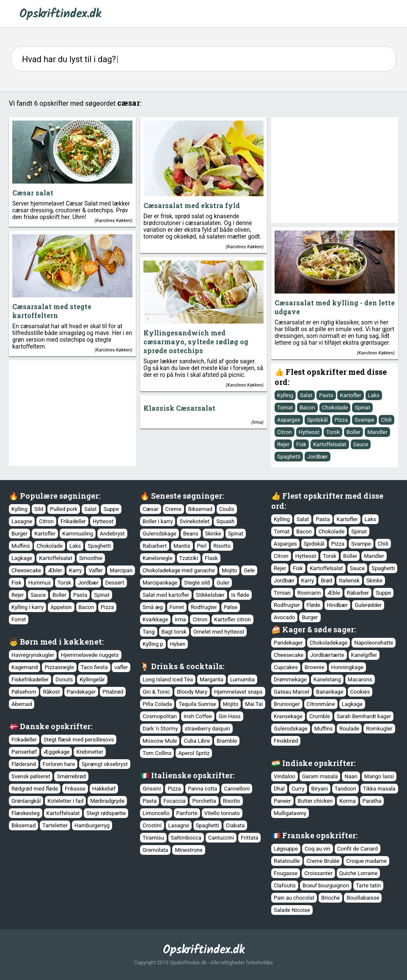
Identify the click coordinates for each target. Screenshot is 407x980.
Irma (258, 422)
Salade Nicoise (292, 910)
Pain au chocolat (294, 898)
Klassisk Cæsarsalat (179, 408)
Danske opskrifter (55, 726)
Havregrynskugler (33, 655)
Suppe (111, 509)
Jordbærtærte (327, 655)
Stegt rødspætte (106, 813)
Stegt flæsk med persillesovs (79, 740)
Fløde (313, 605)
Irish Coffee (198, 716)
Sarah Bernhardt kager (364, 716)
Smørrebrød (71, 776)
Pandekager (288, 643)
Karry (75, 570)
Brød (326, 581)
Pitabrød (113, 692)
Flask (211, 558)
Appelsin (61, 607)
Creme (173, 509)
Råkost (51, 692)
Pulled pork (64, 509)
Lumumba (242, 679)
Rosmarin (309, 593)
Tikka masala (379, 789)
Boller (353, 432)
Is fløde (240, 595)
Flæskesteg (26, 813)
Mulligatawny (290, 813)
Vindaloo (285, 776)
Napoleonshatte (374, 643)
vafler (121, 667)
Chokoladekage (329, 643)
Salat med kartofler (166, 595)
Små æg (153, 607)
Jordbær (318, 457)
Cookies (360, 692)
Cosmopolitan (160, 716)
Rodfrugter (204, 607)
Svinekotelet (194, 521)
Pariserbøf (24, 752)
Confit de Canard (358, 849)
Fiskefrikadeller (30, 679)
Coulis (227, 509)
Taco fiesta (94, 667)
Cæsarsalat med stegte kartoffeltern (52, 311)
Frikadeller (73, 521)
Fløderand (24, 764)
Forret (19, 619)
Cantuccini (221, 838)
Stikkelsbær (210, 595)
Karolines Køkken (113, 221)
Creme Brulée (323, 861)
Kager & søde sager (318, 629)
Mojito (230, 570)
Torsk (333, 432)
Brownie (315, 667)
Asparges (289, 420)
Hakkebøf (104, 789)
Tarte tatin (368, 885)
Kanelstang (327, 679)
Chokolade (335, 408)
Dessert (115, 583)
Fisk (301, 444)
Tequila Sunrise (197, 704)
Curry (298, 789)
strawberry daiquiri (208, 729)
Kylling (285, 395)
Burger (19, 534)
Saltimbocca (186, 838)
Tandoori (345, 789)
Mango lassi (379, 776)
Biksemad (200, 509)
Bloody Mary (192, 692)
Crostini (152, 825)
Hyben (178, 644)
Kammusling (78, 534)
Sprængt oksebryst (105, 764)
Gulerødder (368, 605)
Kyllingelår (92, 679)
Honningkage (348, 667)
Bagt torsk (174, 632)
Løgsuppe (286, 849)
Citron (285, 432)
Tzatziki (189, 558)
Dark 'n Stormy (160, 729)
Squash (225, 521)
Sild (39, 509)
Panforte (187, 813)
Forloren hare (59, 764)
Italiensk (349, 581)
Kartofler (350, 395)
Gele (249, 570)
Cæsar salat (33, 193)
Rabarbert (155, 546)
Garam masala (320, 776)
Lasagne (22, 521)
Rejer (283, 444)
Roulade (349, 729)
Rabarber (358, 593)
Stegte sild (197, 583)
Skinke (213, 534)
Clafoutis (285, 885)
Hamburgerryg (92, 825)
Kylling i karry (27, 607)
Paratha (372, 801)
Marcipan (121, 570)
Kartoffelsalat (330, 444)
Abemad (22, 704)
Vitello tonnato (222, 813)
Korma (347, 801)
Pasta (326, 395)
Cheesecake (26, 570)
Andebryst (112, 534)
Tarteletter (55, 825)
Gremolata (155, 850)
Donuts (64, 679)
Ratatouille (287, 861)
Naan (351, 776)
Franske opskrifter (319, 835)
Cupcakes (286, 667)
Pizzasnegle (59, 667)
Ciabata (235, 825)
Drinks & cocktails (187, 666)
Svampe (364, 420)
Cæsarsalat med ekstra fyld (192, 205)
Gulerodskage (159, 534)
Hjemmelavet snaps (238, 692)
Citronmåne (321, 704)
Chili (386, 420)
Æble (334, 593)
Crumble (320, 716)
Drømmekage (290, 679)
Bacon (307, 408)
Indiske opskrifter (318, 763)
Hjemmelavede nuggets (90, 655)
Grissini (152, 789)
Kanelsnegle (158, 558)
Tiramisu (153, 838)
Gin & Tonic (156, 692)
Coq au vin (318, 849)
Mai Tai (254, 704)
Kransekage (288, 716)
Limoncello (156, 813)
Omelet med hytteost (219, 632)
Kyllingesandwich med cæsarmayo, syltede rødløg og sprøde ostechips (196, 342)
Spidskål (318, 420)
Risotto (222, 546)
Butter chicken (315, 801)
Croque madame (366, 861)
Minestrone (188, 850)
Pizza (341, 420)
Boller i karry (158, 521)
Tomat (285, 408)
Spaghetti (289, 457)
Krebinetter (90, 752)
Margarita (212, 679)
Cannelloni (237, 789)
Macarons (360, 679)
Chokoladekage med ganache (179, 570)
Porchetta (204, 801)
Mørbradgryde (107, 801)
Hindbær (338, 605)
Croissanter (318, 873)
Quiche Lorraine (359, 873)
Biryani (320, 789)
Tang (149, 632)
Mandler (377, 432)
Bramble (227, 741)
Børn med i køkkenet (61, 642)
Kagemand (25, 667)
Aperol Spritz (194, 753)
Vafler (96, 570)
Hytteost (309, 432)
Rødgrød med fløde (35, 789)
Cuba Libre (197, 741)
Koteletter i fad (65, 801)
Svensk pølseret (31, 776)
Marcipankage (160, 583)
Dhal (279, 789)
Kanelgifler (364, 655)
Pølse (231, 607)
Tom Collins (157, 753)
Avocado (284, 617)
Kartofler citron (232, 619)
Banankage (330, 692)
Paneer (282, 801)
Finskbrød (286, 741)
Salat (306, 395)
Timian (282, 593)
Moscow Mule (160, 741)
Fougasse (286, 873)
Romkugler (379, 729)
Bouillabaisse (363, 898)
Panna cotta (203, 789)
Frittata (250, 838)
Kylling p (153, 644)
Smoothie (91, 558)
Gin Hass (230, 716)
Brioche (330, 898)
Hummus (40, 583)
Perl (202, 546)
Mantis (182, 546)
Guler (223, 583)
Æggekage (57, 752)
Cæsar (151, 509)
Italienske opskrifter (192, 775)
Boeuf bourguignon (326, 885)
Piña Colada (157, 704)
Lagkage (22, 558)
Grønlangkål (26, 801)
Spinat (362, 408)
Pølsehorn (24, 692)
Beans (191, 534)
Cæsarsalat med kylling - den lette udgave (335, 307)
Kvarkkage (155, 619)
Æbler (55, 570)
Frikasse (75, 789)
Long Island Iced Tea (168, 679)
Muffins (21, 546)
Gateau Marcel (291, 692)
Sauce (361, 444)
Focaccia (174, 801)
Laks (374, 395)
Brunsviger (287, 704)
